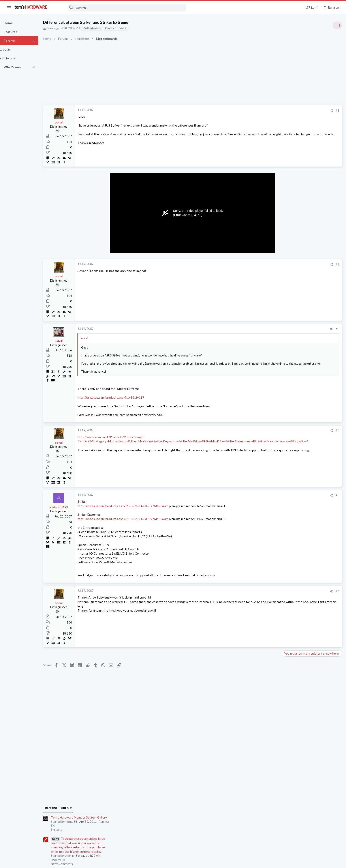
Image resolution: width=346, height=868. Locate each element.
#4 (267, 435)
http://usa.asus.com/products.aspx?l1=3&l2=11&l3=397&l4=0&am (131, 510)
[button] (9, 8)
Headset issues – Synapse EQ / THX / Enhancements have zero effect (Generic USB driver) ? (312, 578)
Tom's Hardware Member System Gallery (311, 249)
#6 (267, 595)
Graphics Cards (293, 479)
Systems (289, 262)
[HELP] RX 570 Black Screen (309, 470)
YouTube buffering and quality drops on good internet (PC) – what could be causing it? (312, 399)
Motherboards (100, 28)
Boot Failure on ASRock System (312, 513)
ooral (58, 28)
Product (118, 28)
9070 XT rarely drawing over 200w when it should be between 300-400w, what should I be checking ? (310, 492)
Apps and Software (296, 415)
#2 (267, 264)
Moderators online (291, 628)
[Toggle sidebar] (337, 25)
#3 (267, 329)
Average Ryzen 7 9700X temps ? (312, 556)
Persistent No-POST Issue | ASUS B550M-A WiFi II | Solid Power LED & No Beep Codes (311, 604)
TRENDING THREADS (290, 240)
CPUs (287, 565)
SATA (131, 28)
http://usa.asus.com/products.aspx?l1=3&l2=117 (118, 401)
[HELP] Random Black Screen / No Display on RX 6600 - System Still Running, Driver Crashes (311, 535)
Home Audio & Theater (298, 591)
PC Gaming (291, 347)
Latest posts (286, 461)
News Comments (294, 296)
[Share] (260, 111)
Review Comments (295, 321)
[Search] (120, 8)
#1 (267, 110)
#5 (267, 499)
